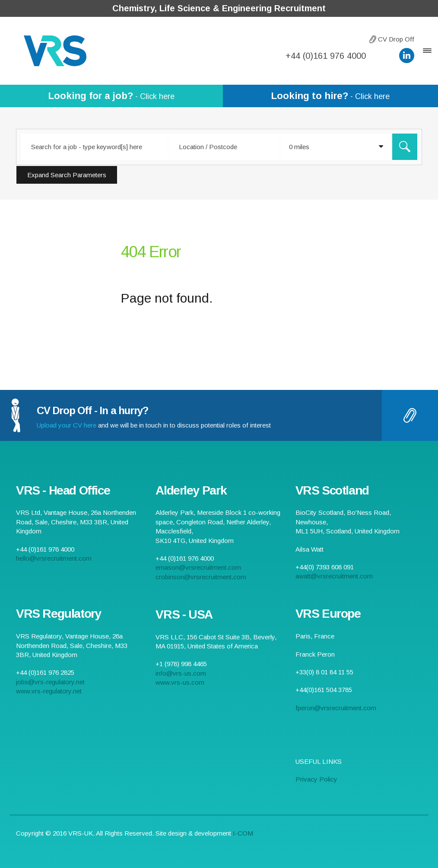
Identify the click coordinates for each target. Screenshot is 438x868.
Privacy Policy (316, 779)
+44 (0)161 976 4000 (326, 56)
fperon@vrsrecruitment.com (336, 708)
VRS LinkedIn (407, 56)
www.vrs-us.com (180, 682)
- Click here (111, 96)
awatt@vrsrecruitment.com (334, 576)
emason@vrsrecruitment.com (198, 567)
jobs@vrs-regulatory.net (50, 682)
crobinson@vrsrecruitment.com (201, 577)
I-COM (243, 833)
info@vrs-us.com (181, 673)
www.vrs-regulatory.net (49, 691)
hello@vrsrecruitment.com (382, 56)
